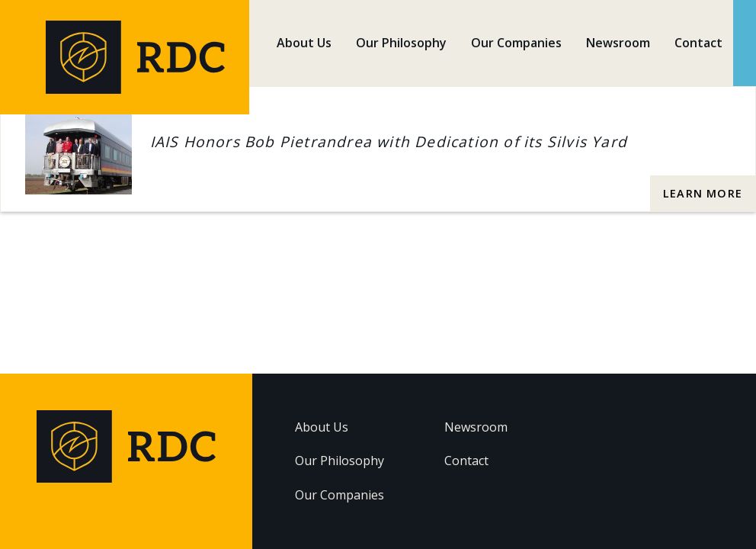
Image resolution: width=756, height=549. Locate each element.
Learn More (703, 193)
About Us (304, 43)
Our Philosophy (401, 43)
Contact (698, 43)
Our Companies (516, 43)
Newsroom (618, 43)
